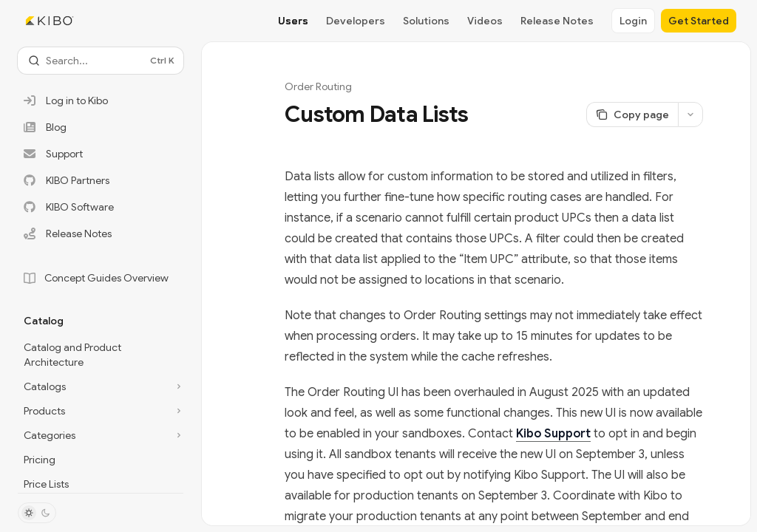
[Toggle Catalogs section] (101, 386)
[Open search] (101, 61)
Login (633, 21)
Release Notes (557, 21)
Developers (356, 21)
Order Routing (318, 86)
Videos (485, 21)
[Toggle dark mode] (37, 513)
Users (293, 21)
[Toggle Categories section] (101, 435)
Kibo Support (553, 434)
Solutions (426, 21)
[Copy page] (632, 115)
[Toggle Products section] (101, 411)
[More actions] (690, 115)
